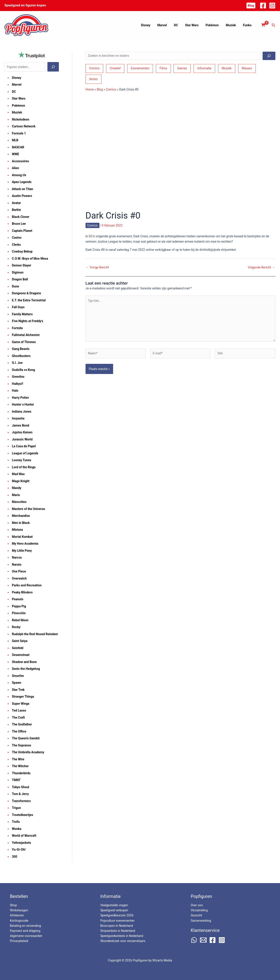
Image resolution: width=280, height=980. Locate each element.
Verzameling (199, 910)
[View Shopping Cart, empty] (263, 25)
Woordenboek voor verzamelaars (123, 941)
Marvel (167, 25)
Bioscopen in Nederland (117, 926)
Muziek (232, 25)
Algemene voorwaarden (26, 936)
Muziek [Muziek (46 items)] (227, 68)
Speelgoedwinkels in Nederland (122, 936)
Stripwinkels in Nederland (118, 931)
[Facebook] (263, 6)
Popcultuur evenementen (117, 921)
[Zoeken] (53, 67)
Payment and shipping (25, 931)
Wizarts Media (162, 960)
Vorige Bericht (98, 267)
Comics (111, 89)
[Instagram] (272, 6)
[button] (251, 6)
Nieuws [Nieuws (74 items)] (247, 68)
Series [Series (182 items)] (93, 79)
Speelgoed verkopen (114, 910)
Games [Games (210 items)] (182, 68)
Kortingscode (19, 921)
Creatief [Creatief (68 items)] (115, 68)
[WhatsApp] (194, 940)
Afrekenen (17, 915)
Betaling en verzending (25, 926)
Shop (13, 905)
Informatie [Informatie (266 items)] (204, 68)
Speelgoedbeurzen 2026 (117, 915)
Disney (151, 25)
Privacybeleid (19, 941)
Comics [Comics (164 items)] (94, 68)
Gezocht (196, 915)
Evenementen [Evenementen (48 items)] (140, 68)
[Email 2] (203, 940)
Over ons (197, 905)
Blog (100, 89)
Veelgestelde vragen (114, 905)
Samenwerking (201, 921)
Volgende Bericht (261, 267)
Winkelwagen (19, 910)
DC (180, 25)
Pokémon (214, 25)
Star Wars (195, 25)
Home (90, 89)
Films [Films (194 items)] (163, 68)
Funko (248, 25)
